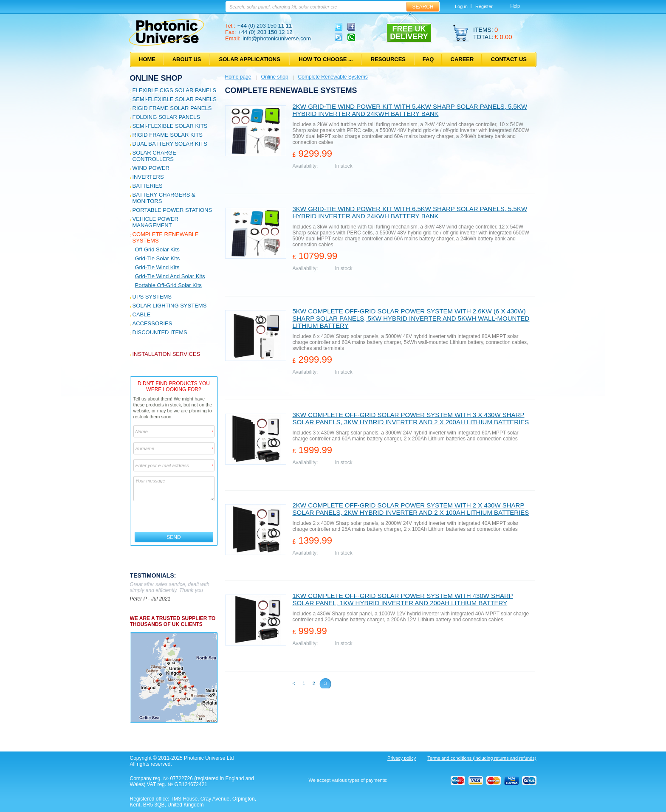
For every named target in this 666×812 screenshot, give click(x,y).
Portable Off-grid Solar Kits (168, 285)
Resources (388, 59)
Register (484, 6)
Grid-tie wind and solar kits (170, 276)
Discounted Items (160, 332)
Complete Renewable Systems (333, 77)
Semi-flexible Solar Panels (175, 99)
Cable (142, 314)
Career (462, 59)
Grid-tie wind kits (157, 267)
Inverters (148, 177)
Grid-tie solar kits (158, 258)
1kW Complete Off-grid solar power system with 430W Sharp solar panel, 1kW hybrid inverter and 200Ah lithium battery (403, 599)
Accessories (152, 323)
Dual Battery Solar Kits (170, 144)
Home (147, 59)
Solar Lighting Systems (170, 306)
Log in (461, 6)
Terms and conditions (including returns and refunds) (482, 758)
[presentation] (174, 516)
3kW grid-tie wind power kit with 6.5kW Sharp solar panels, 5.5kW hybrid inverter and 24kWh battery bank (410, 212)
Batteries (148, 186)
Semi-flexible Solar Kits (170, 126)
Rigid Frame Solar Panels (172, 108)
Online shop (156, 78)
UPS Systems (152, 297)
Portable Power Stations (172, 210)
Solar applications (250, 59)
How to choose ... (326, 59)
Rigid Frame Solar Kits (168, 135)
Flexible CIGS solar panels (175, 90)
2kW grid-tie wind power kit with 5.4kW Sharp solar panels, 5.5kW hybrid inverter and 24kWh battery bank (410, 110)
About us (187, 59)
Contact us (509, 59)
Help (515, 6)
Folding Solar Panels (166, 117)
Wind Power (151, 168)
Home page (238, 77)
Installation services (166, 354)
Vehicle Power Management (155, 222)
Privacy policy (402, 758)
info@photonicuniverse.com (277, 38)
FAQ (428, 59)
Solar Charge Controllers (154, 156)
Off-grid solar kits (157, 250)
